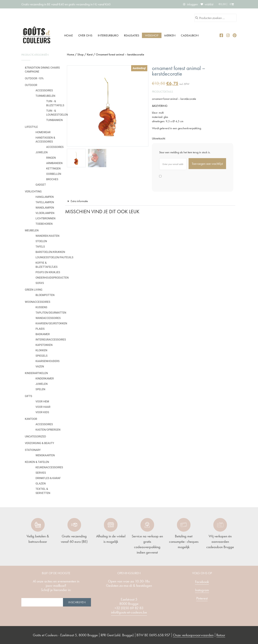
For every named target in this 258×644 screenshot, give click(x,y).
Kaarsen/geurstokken (51, 323)
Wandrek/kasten (47, 236)
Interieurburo (108, 35)
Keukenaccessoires (49, 467)
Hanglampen (45, 197)
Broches (52, 179)
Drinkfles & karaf (48, 478)
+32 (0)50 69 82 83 (129, 608)
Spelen (40, 389)
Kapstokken (44, 345)
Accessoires (44, 90)
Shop (80, 54)
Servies (41, 473)
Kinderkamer (45, 379)
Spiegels (42, 356)
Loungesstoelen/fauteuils (54, 257)
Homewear (43, 132)
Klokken (41, 350)
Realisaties (132, 35)
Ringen (51, 158)
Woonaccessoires (38, 302)
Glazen (41, 484)
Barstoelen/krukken (50, 252)
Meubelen (32, 230)
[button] (150, 201)
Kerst (90, 54)
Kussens (41, 307)
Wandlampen (45, 208)
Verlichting (33, 192)
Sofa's (40, 283)
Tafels (40, 247)
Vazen (40, 367)
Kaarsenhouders (48, 361)
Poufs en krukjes (48, 272)
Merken (170, 35)
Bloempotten (45, 295)
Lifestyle (31, 127)
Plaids (40, 329)
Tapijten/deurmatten (51, 313)
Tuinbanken (55, 120)
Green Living (34, 290)
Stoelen (41, 241)
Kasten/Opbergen (48, 430)
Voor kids (42, 412)
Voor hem (42, 402)
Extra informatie (79, 201)
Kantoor (31, 419)
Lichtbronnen (45, 218)
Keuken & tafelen (37, 462)
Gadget (41, 185)
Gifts (29, 396)
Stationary (33, 450)
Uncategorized (36, 437)
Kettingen (53, 169)
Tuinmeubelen (45, 96)
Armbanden (54, 163)
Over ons (85, 35)
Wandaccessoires (48, 318)
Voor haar (43, 407)
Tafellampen (45, 202)
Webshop (152, 35)
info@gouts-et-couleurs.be (129, 612)
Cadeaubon (190, 35)
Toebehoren (44, 224)
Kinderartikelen (37, 373)
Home (69, 35)
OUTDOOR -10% (34, 78)
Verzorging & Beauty (40, 443)
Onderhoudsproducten (52, 278)
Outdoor (31, 85)
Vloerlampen (45, 213)
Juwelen (42, 152)
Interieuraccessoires (51, 340)
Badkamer (43, 334)
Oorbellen (54, 174)
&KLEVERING (160, 106)
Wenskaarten (45, 455)
